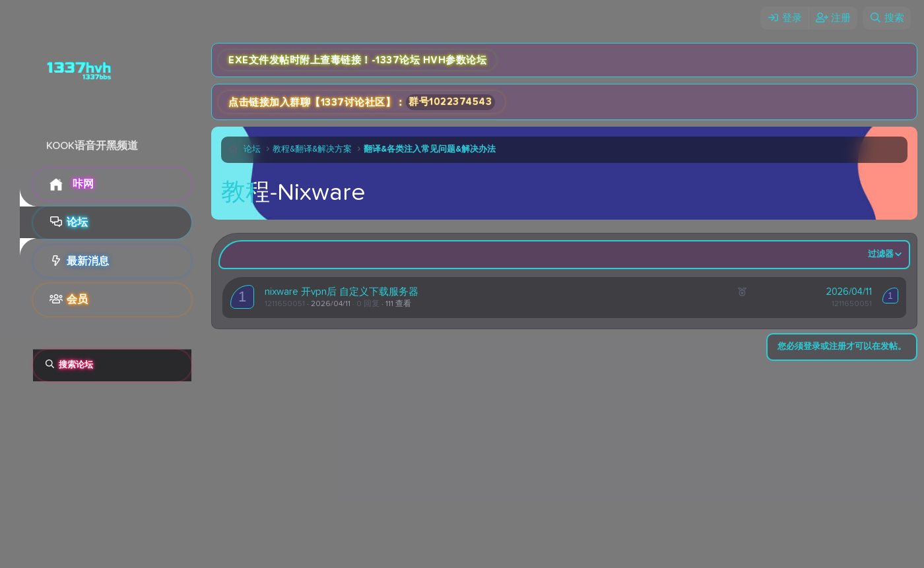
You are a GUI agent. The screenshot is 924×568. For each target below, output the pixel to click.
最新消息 (88, 261)
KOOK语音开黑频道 (92, 146)
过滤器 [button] (881, 254)
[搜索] (887, 18)
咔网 (83, 184)
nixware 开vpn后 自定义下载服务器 (342, 292)
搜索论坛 (76, 365)
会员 (77, 300)
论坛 (77, 222)
